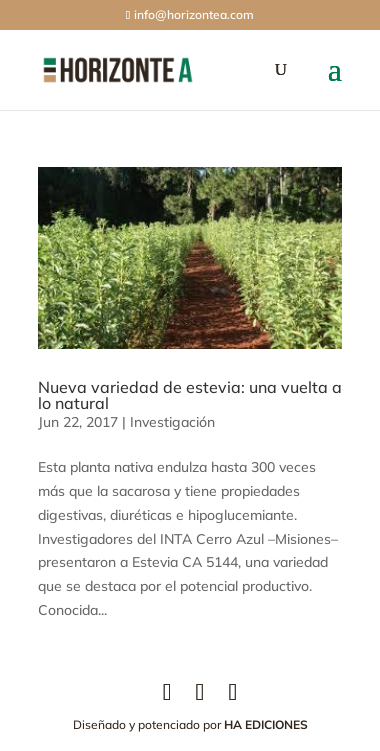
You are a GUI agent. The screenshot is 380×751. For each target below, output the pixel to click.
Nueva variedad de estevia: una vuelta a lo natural (190, 395)
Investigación (172, 422)
